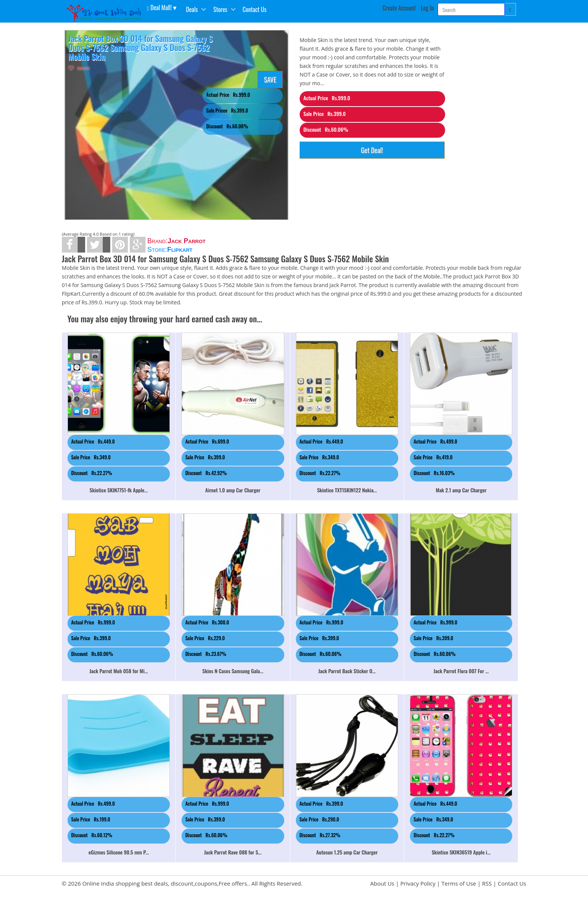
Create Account (399, 8)
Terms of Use (459, 883)
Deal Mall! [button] (159, 7)
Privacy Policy (418, 883)
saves (79, 68)
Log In (427, 8)
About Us (382, 883)
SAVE (270, 80)
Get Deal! (372, 150)
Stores (220, 9)
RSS (487, 883)
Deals (192, 9)
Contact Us (254, 9)
